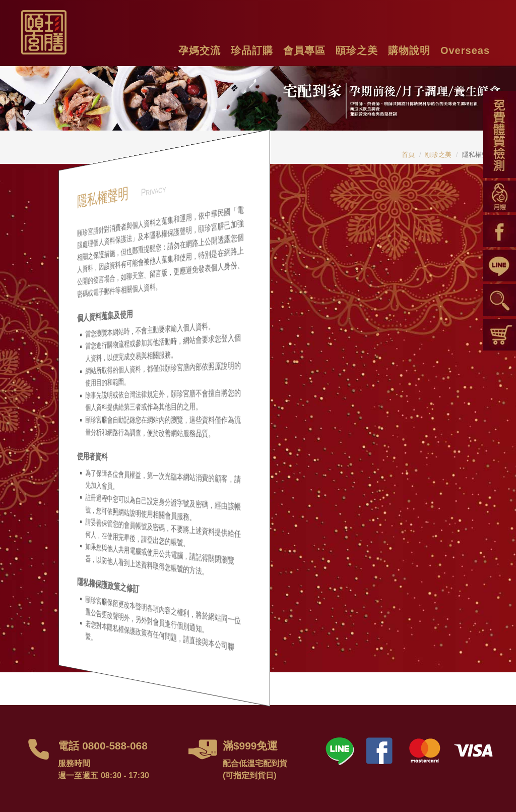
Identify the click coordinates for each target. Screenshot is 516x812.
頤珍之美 (438, 155)
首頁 (408, 155)
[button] (200, 49)
